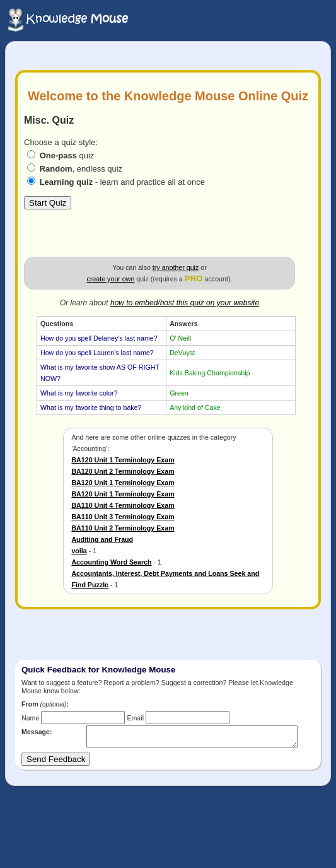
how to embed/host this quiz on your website (185, 303)
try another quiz (176, 267)
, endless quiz (81, 169)
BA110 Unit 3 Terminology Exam (123, 517)
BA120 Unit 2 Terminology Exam (123, 471)
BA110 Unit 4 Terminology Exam (123, 505)
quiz (67, 155)
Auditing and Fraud (102, 539)
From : (45, 704)
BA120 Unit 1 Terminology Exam (123, 460)
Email (135, 718)
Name (30, 718)
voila (79, 551)
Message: (37, 732)
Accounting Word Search (111, 562)
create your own (111, 279)
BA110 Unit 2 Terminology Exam (123, 528)
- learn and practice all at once (122, 182)
